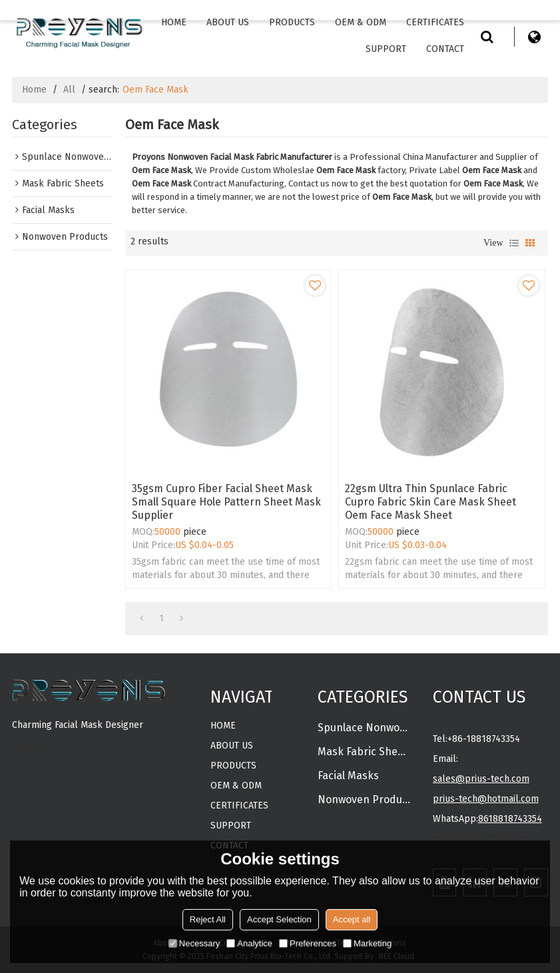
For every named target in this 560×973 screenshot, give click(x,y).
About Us (228, 22)
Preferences (308, 943)
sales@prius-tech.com (481, 779)
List (514, 243)
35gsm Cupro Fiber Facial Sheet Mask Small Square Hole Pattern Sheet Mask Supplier (226, 502)
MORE (25, 748)
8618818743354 (510, 819)
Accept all (352, 919)
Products (292, 22)
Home (174, 22)
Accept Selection (279, 919)
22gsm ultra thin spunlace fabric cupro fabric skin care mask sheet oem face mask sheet (430, 502)
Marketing (367, 943)
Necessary (194, 943)
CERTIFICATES (435, 22)
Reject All (208, 919)
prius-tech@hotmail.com (486, 799)
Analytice (249, 943)
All (69, 90)
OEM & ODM (361, 22)
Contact (445, 49)
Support (386, 49)
